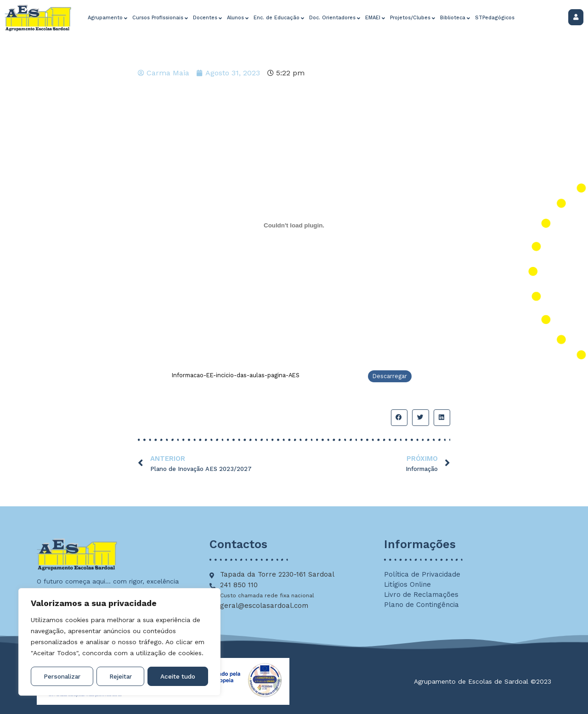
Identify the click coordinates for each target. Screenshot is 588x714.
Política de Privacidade (422, 574)
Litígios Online (407, 584)
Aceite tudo (178, 676)
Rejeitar (121, 676)
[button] (399, 418)
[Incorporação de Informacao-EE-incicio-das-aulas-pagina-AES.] (294, 226)
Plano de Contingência (421, 605)
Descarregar (390, 376)
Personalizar (62, 676)
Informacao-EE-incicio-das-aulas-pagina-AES (236, 375)
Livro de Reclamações (421, 595)
